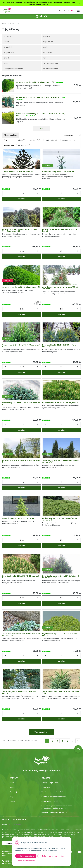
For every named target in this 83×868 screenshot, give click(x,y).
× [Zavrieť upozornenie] (80, 3)
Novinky (35, 140)
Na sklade (24, 145)
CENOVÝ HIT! (68, 140)
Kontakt (13, 801)
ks (23, 193)
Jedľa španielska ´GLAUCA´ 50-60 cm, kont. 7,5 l (61, 692)
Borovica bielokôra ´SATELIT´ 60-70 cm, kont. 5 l (21, 461)
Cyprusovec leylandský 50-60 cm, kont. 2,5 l (35, 82)
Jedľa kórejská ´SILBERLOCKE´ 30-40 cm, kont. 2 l (19, 692)
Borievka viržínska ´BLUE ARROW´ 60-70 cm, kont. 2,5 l (39, 97)
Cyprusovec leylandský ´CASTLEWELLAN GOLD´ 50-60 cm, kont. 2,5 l (41, 115)
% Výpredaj (51, 140)
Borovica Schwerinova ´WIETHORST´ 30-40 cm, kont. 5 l (60, 288)
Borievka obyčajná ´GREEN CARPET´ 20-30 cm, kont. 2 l (60, 519)
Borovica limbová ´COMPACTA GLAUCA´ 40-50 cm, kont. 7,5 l (61, 577)
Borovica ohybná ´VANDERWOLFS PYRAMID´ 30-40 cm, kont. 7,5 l (21, 230)
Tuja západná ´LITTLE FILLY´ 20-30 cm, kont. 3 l (21, 346)
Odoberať (11, 843)
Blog (11, 797)
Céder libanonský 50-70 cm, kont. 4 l (18, 518)
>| (78, 741)
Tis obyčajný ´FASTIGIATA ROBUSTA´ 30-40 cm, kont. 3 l (60, 461)
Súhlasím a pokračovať (26, 856)
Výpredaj (13, 792)
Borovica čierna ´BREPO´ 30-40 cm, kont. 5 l (61, 403)
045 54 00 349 (10, 861)
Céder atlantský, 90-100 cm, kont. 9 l (58, 172)
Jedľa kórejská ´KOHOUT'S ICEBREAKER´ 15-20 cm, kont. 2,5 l (21, 635)
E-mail (5, 825)
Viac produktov (41, 732)
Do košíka (21, 199)
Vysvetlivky (46, 787)
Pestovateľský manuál (50, 801)
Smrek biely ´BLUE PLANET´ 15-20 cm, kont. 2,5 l (21, 404)
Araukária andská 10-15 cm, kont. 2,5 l (18, 172)
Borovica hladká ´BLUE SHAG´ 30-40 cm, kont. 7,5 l (59, 346)
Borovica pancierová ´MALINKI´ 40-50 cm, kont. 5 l (60, 230)
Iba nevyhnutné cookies (26, 861)
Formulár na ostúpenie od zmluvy (54, 813)
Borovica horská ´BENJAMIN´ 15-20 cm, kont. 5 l (21, 577)
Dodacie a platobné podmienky (54, 797)
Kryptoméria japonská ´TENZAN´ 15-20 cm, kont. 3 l (60, 635)
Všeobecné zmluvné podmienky (54, 792)
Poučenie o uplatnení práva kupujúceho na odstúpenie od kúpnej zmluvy (57, 807)
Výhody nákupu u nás (50, 783)
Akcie (22, 140)
